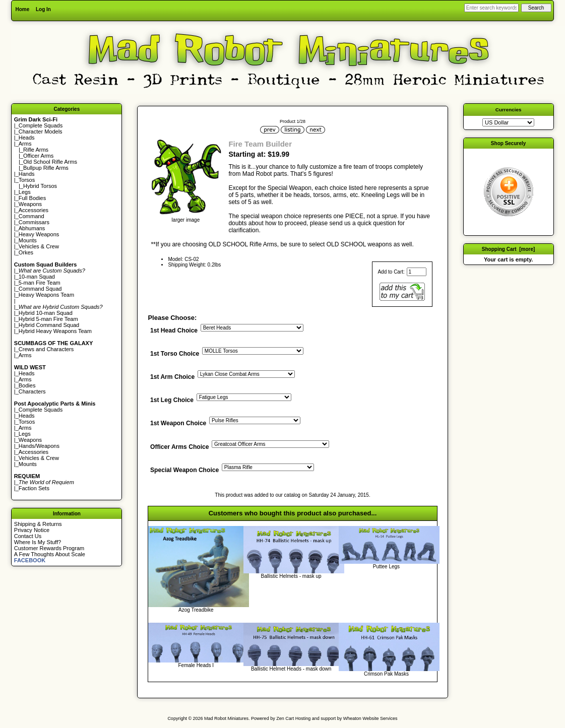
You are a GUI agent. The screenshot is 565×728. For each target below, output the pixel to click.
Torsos (27, 180)
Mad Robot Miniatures (226, 718)
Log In (43, 9)
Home (22, 9)
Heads (27, 138)
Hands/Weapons (39, 446)
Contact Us (28, 536)
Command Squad (40, 289)
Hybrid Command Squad (49, 325)
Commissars (34, 222)
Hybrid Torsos (40, 186)
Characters (32, 391)
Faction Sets (34, 488)
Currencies (509, 110)
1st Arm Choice (172, 377)
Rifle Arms (36, 150)
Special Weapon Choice (184, 470)
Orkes (26, 252)
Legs (25, 192)
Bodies (27, 385)
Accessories (34, 210)
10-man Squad (37, 277)
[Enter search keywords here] (491, 8)
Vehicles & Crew (39, 246)
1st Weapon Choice (178, 424)
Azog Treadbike (196, 610)
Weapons (30, 204)
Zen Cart (285, 718)
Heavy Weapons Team (46, 295)
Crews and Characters (46, 349)
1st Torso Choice (175, 354)
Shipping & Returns (38, 524)
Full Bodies (32, 198)
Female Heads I (196, 665)
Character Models (41, 131)
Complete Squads (41, 125)
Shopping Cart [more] (509, 249)
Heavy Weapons (39, 234)
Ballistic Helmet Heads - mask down (291, 669)
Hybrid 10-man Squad (46, 313)
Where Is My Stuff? (38, 542)
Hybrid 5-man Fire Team (48, 319)
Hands (27, 174)
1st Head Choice (174, 330)
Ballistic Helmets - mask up (291, 576)
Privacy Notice (32, 530)
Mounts (28, 240)
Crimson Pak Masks (386, 674)
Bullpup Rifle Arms (46, 168)
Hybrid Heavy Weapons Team (55, 331)
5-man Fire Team (40, 283)
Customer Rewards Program (49, 548)
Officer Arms (38, 156)
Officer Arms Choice (180, 447)
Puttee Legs (386, 567)
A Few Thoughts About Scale (50, 554)
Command (32, 216)
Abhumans (32, 228)
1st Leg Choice (172, 401)
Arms (25, 355)
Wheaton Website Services (370, 718)
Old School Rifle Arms (50, 162)
